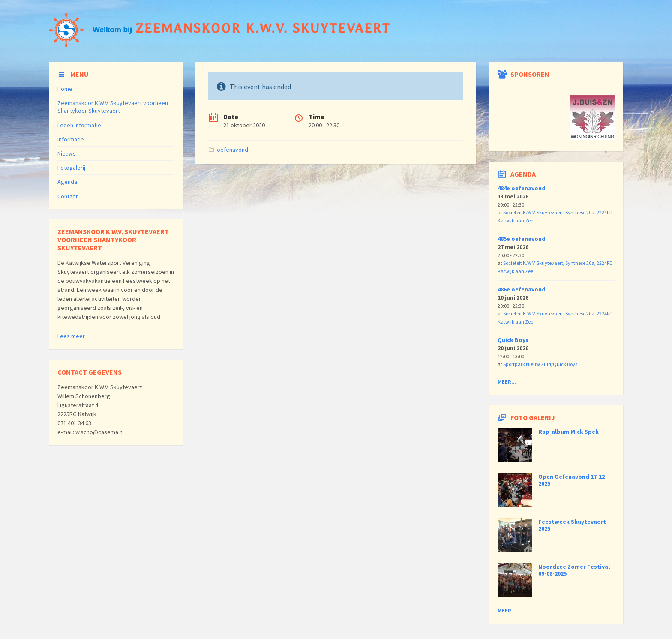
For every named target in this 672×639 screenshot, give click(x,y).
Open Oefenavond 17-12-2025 (573, 480)
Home (65, 89)
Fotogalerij (71, 168)
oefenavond (232, 150)
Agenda (67, 182)
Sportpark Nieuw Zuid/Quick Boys (540, 364)
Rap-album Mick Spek (568, 432)
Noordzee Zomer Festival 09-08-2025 (574, 570)
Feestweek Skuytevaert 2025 (572, 525)
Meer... (507, 382)
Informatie (71, 139)
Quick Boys (513, 340)
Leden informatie (79, 125)
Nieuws (67, 153)
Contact (67, 196)
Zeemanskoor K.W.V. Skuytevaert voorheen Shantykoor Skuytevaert (113, 107)
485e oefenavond (522, 239)
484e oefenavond (522, 188)
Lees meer (71, 336)
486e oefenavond (522, 289)
